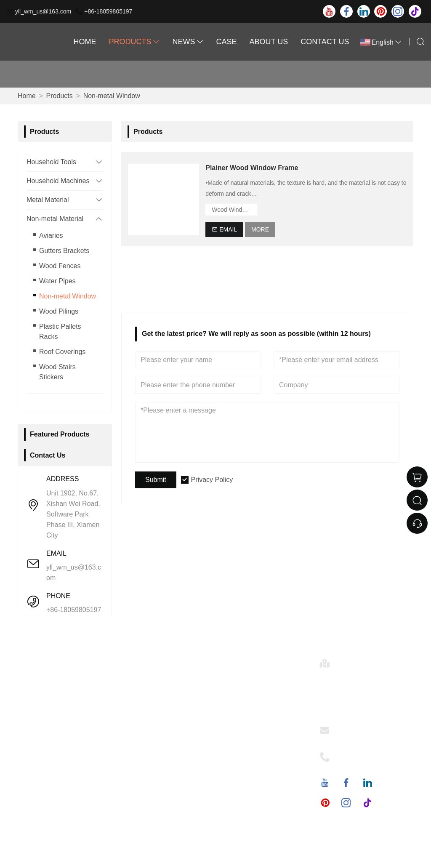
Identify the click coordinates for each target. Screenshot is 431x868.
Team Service (51, 688)
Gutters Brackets (64, 251)
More (260, 229)
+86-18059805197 (108, 11)
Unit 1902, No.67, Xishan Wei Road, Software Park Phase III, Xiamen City (73, 514)
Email (347, 728)
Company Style (150, 688)
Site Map (44, 728)
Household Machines (58, 181)
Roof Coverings (62, 352)
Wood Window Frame (234, 210)
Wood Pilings (59, 311)
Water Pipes (57, 281)
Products (134, 42)
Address (351, 661)
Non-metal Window (112, 96)
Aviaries (51, 236)
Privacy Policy (212, 480)
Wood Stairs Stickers (57, 372)
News (188, 42)
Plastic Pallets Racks (60, 331)
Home (85, 42)
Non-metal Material (55, 219)
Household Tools (51, 162)
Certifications (50, 715)
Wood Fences (60, 266)
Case (226, 42)
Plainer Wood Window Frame (252, 168)
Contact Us (325, 42)
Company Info (148, 674)
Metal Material (48, 200)
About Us (269, 42)
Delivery (43, 674)
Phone (348, 754)
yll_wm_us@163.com (43, 11)
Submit (156, 480)
